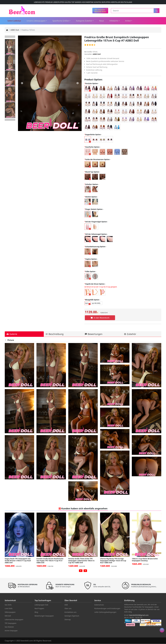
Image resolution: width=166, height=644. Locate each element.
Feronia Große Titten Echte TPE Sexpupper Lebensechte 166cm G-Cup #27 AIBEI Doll (82, 561)
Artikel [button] (128, 21)
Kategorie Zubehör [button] (84, 21)
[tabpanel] (50, 83)
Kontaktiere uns (70, 612)
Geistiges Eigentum (72, 616)
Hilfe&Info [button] (114, 21)
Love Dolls (9, 609)
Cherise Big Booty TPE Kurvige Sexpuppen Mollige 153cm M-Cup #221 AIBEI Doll (113, 561)
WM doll (8, 616)
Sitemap (68, 620)
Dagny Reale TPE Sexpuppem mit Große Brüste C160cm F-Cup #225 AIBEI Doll (18, 561)
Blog (36, 612)
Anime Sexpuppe (11, 631)
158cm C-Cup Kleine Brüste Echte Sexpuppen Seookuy (145, 560)
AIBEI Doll (15, 30)
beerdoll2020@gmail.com (139, 615)
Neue (101, 21)
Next (10, 120)
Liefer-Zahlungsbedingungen (105, 612)
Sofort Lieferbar (14, 21)
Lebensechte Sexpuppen (14, 620)
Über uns (68, 609)
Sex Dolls (8, 605)
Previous (10, 37)
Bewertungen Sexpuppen (44, 616)
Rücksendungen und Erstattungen (107, 609)
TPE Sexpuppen (11, 623)
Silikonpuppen (10, 612)
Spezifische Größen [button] (61, 21)
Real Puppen (39, 609)
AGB (66, 605)
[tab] (24, 334)
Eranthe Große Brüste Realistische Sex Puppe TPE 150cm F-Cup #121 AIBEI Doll (50, 561)
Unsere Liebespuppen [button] (36, 21)
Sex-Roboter (9, 627)
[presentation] (81, 571)
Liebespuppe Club (41, 605)
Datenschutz (99, 605)
